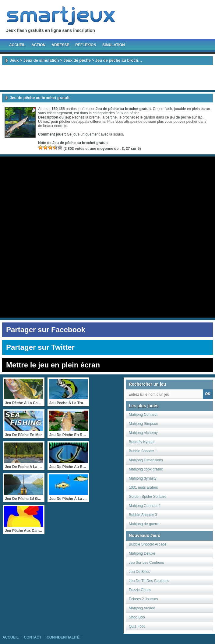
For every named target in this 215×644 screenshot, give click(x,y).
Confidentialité (63, 637)
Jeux (14, 60)
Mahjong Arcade (142, 608)
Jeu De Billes (139, 572)
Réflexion (86, 45)
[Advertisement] (107, 77)
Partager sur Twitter (40, 347)
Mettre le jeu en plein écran (53, 365)
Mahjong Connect (143, 415)
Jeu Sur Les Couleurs (146, 563)
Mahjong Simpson (143, 424)
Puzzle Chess (140, 590)
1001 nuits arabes (143, 487)
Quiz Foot (137, 626)
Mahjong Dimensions (146, 460)
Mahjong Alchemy (143, 433)
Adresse (60, 45)
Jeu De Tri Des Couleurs (149, 581)
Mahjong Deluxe (142, 553)
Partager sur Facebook (46, 330)
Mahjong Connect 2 (145, 506)
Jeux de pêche (77, 60)
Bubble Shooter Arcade (148, 544)
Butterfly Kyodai (142, 442)
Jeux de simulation (41, 60)
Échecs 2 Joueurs (143, 599)
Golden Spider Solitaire (148, 497)
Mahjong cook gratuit (146, 469)
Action (38, 45)
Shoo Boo (137, 617)
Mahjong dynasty (143, 478)
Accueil (17, 45)
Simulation (114, 45)
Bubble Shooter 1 (143, 451)
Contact (33, 637)
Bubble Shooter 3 (143, 515)
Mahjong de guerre (144, 524)
